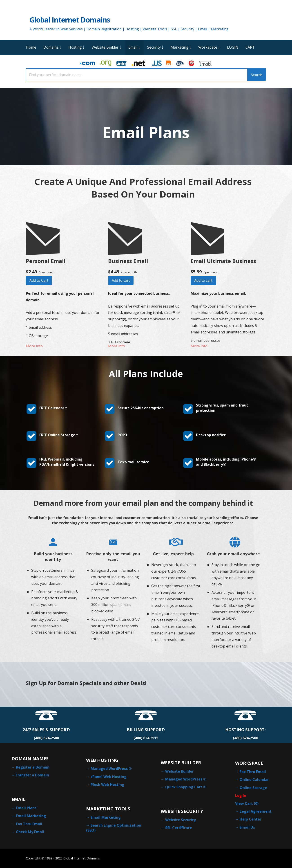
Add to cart (121, 280)
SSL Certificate (179, 828)
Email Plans (26, 808)
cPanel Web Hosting (109, 777)
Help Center (251, 819)
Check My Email (30, 832)
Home (31, 47)
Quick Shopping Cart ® (186, 787)
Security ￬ (155, 47)
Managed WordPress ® (111, 769)
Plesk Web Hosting (107, 785)
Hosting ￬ (76, 47)
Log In (241, 796)
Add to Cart (39, 280)
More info (34, 346)
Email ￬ (134, 47)
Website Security (181, 820)
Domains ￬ (52, 47)
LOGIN (233, 47)
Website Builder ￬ (106, 47)
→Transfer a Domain (30, 775)
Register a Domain (33, 767)
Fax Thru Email (29, 824)
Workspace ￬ (209, 47)
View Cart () (247, 803)
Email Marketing (31, 816)
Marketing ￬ (181, 47)
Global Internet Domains (70, 20)
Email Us (247, 827)
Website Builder (179, 771)
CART (250, 47)
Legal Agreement (256, 811)
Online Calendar (254, 780)
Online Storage (253, 788)
